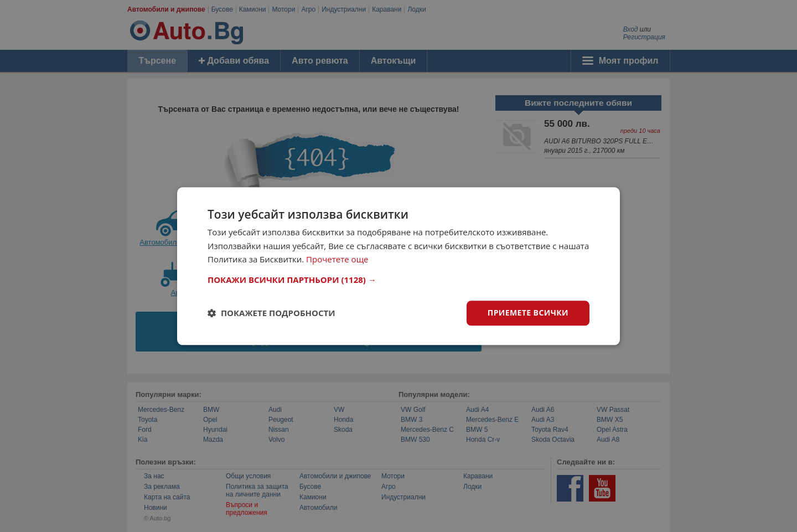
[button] (398, 280)
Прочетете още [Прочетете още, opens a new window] (337, 260)
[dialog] (398, 266)
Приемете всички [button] (528, 313)
